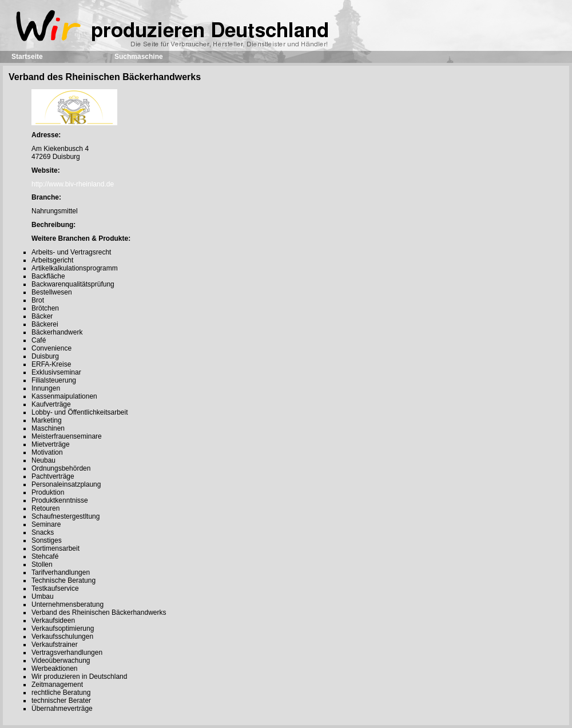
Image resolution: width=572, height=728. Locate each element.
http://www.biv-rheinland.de (73, 184)
